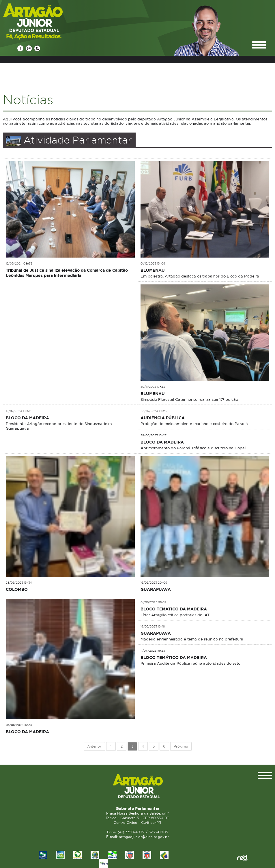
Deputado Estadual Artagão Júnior (47, 21)
